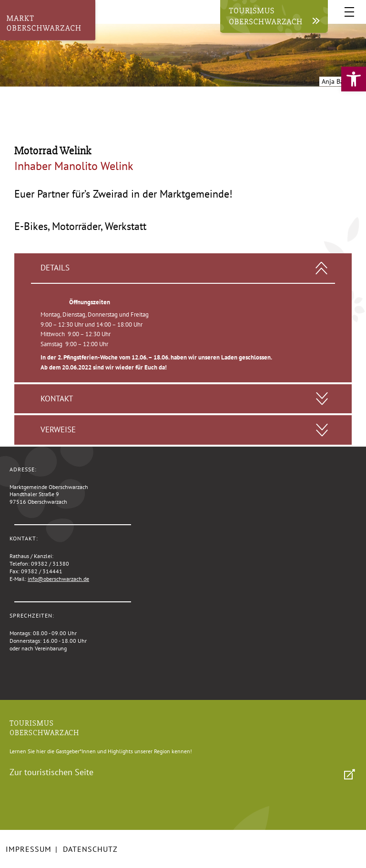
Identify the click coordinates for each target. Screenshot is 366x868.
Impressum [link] (29, 849)
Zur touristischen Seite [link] (51, 772)
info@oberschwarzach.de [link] (58, 579)
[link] (354, 79)
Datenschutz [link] (90, 849)
